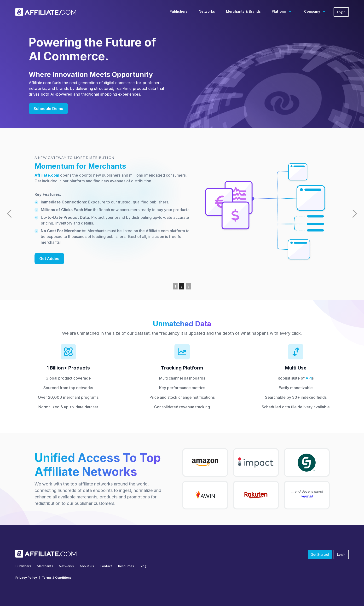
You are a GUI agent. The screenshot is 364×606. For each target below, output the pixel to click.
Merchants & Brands (243, 11)
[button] (282, 12)
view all (307, 496)
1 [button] (175, 286)
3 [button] (188, 286)
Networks (207, 11)
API (309, 378)
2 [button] (182, 286)
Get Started (320, 554)
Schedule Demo (48, 109)
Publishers (179, 11)
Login (341, 12)
